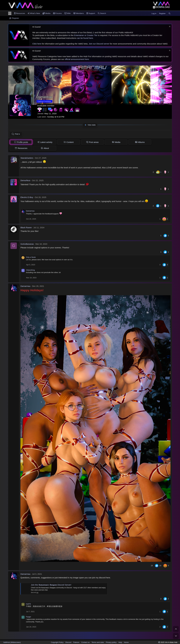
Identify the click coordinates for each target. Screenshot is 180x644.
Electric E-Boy (27, 198)
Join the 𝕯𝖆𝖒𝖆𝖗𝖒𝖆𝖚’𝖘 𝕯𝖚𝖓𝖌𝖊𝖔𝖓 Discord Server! (51, 585)
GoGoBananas (27, 244)
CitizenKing (30, 270)
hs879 (28, 604)
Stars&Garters (27, 158)
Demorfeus (25, 181)
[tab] (21, 142)
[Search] (169, 14)
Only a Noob (31, 257)
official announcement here (77, 59)
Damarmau (30, 211)
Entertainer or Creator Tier (86, 35)
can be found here (85, 38)
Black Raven (26, 228)
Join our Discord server (99, 44)
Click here (37, 44)
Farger (29, 617)
